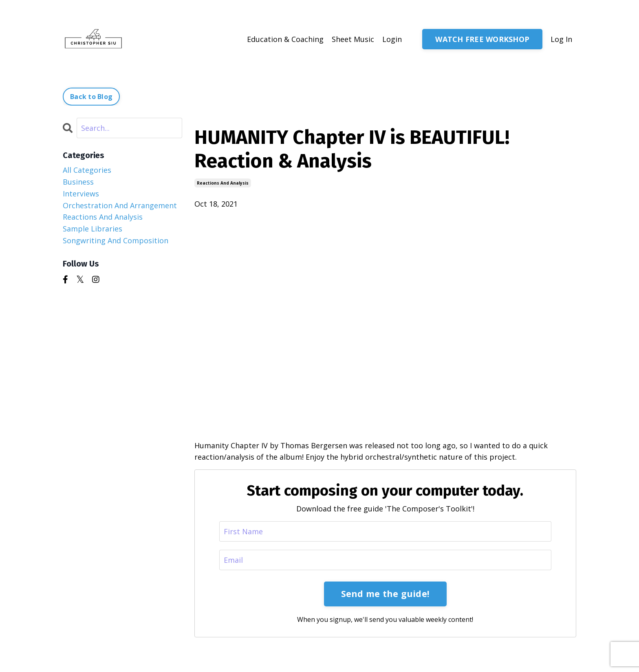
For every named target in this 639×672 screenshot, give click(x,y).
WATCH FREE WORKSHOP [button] (482, 39)
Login (392, 39)
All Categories (87, 170)
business (78, 182)
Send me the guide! (386, 594)
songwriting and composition (116, 240)
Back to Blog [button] (91, 97)
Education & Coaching (285, 39)
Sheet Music (353, 39)
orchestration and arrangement (120, 205)
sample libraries (93, 229)
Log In (561, 39)
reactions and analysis (223, 183)
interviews (81, 194)
